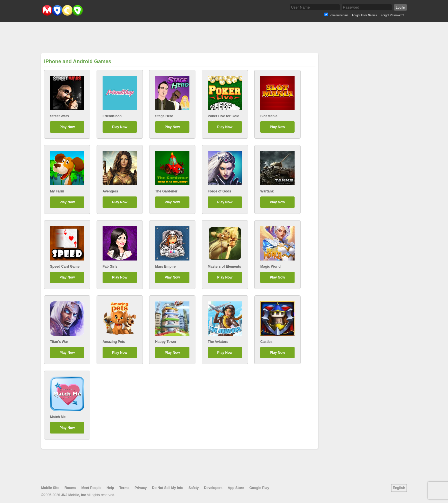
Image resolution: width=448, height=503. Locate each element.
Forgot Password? (392, 15)
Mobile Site (50, 488)
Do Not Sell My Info (168, 488)
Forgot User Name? (365, 15)
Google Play (259, 488)
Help (110, 488)
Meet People (91, 488)
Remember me (339, 15)
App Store (236, 488)
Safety (194, 488)
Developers (213, 488)
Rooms (70, 488)
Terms (124, 488)
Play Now (67, 127)
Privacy (141, 488)
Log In (400, 7)
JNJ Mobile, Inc (74, 495)
